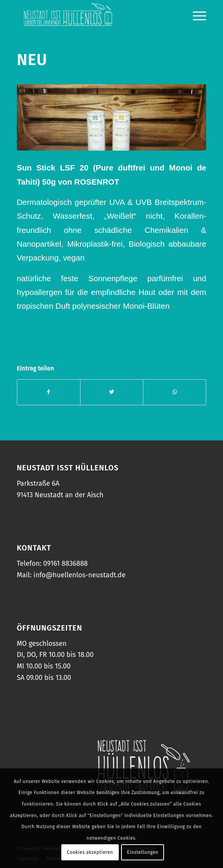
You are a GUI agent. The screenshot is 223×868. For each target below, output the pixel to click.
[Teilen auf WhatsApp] (175, 392)
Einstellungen (143, 852)
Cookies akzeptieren (90, 852)
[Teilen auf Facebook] (49, 392)
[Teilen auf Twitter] (112, 392)
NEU (32, 60)
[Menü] (196, 15)
